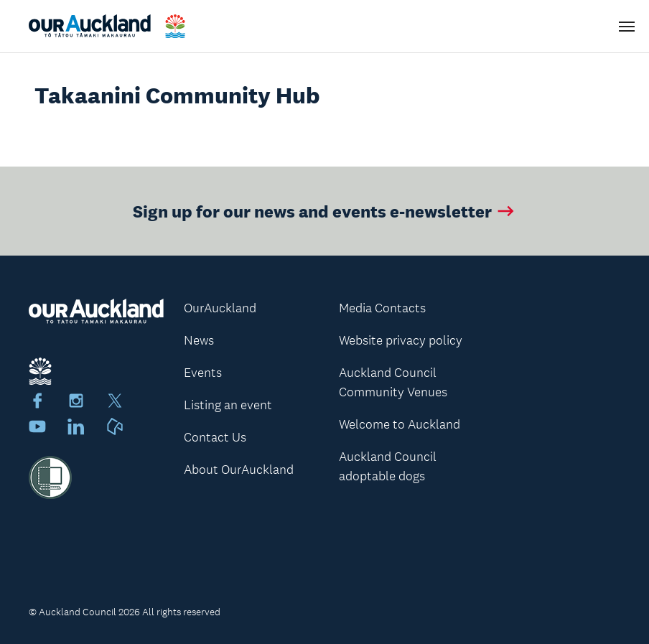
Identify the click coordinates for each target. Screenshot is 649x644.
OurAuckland (220, 308)
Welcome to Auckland (400, 424)
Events (203, 373)
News (199, 340)
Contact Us (215, 437)
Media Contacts (382, 308)
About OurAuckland (239, 470)
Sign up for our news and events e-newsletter (325, 211)
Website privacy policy (401, 340)
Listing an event (228, 405)
